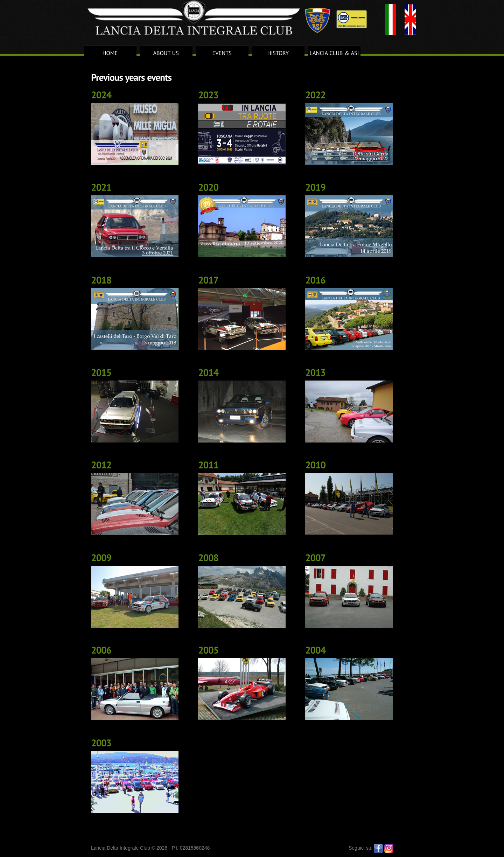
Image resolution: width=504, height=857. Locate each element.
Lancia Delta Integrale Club (227, 18)
